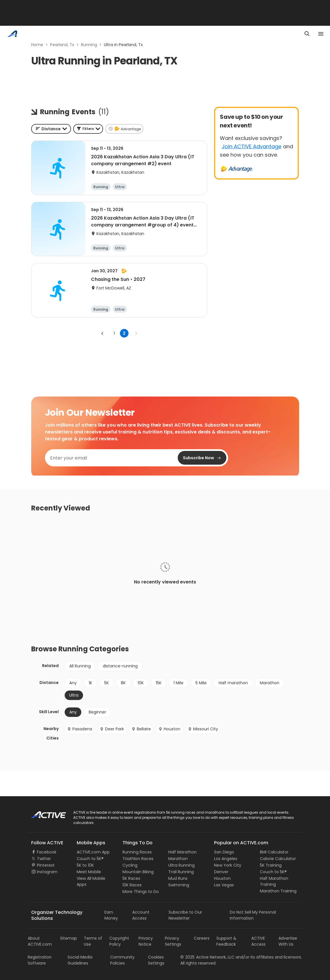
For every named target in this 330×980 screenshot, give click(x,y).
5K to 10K (85, 865)
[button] (88, 129)
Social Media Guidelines (80, 960)
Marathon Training (278, 891)
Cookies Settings (156, 960)
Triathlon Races (138, 859)
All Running (80, 666)
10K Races (132, 885)
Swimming (179, 885)
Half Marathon (182, 852)
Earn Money (111, 915)
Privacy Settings (173, 941)
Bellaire (141, 729)
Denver (221, 872)
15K (159, 683)
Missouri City (203, 729)
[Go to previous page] (102, 333)
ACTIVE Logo (43, 813)
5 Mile (201, 683)
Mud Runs (178, 878)
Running (89, 45)
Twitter (44, 859)
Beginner (97, 712)
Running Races (137, 852)
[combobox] (51, 129)
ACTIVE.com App (93, 852)
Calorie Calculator (278, 859)
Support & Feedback (226, 941)
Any (73, 683)
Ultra (74, 695)
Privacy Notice (146, 941)
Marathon (270, 683)
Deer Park (112, 729)
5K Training (271, 865)
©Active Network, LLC (207, 957)
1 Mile (178, 683)
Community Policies (122, 960)
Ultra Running (181, 865)
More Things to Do (141, 892)
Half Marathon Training (274, 881)
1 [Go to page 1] (114, 333)
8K (123, 683)
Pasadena (80, 729)
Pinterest (46, 865)
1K (90, 683)
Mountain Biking (138, 872)
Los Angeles (226, 859)
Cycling (130, 865)
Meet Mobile (89, 872)
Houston (169, 729)
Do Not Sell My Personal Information (253, 915)
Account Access (141, 915)
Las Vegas (224, 885)
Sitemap (69, 938)
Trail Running (181, 872)
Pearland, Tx (62, 45)
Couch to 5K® (90, 859)
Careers (202, 938)
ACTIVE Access (258, 941)
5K (106, 683)
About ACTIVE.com (40, 941)
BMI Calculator (274, 852)
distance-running (120, 666)
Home (37, 45)
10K (141, 683)
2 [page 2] (124, 333)
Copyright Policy (119, 941)
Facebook (47, 852)
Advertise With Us (288, 941)
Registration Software (40, 960)
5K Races (131, 878)
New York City (228, 865)
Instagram (47, 872)
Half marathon (233, 683)
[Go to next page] (136, 333)
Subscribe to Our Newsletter (185, 915)
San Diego (224, 852)
